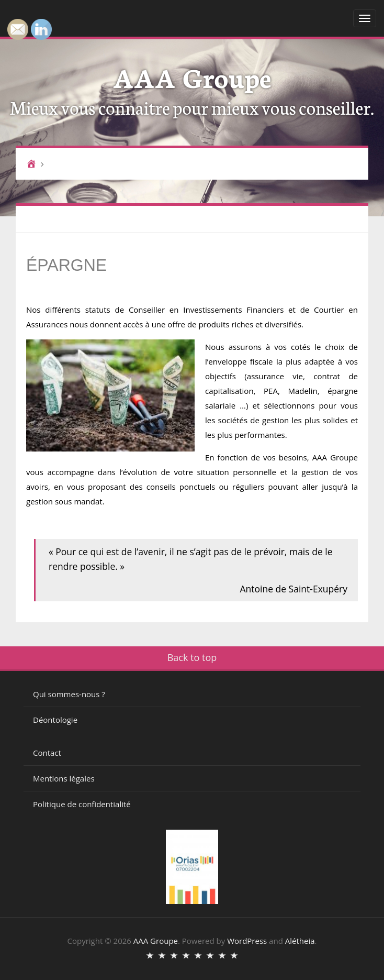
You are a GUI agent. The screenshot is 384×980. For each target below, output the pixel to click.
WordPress (247, 941)
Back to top (192, 657)
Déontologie (55, 720)
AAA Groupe (192, 76)
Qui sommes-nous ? (69, 694)
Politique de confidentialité (82, 804)
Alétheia (300, 941)
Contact (47, 753)
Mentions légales (64, 778)
